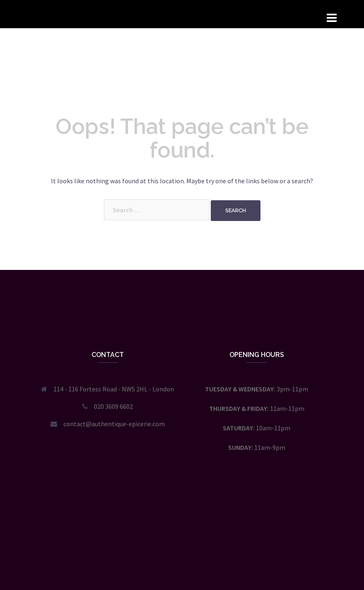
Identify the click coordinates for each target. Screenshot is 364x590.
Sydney (158, 576)
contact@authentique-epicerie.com (114, 424)
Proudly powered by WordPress (77, 576)
